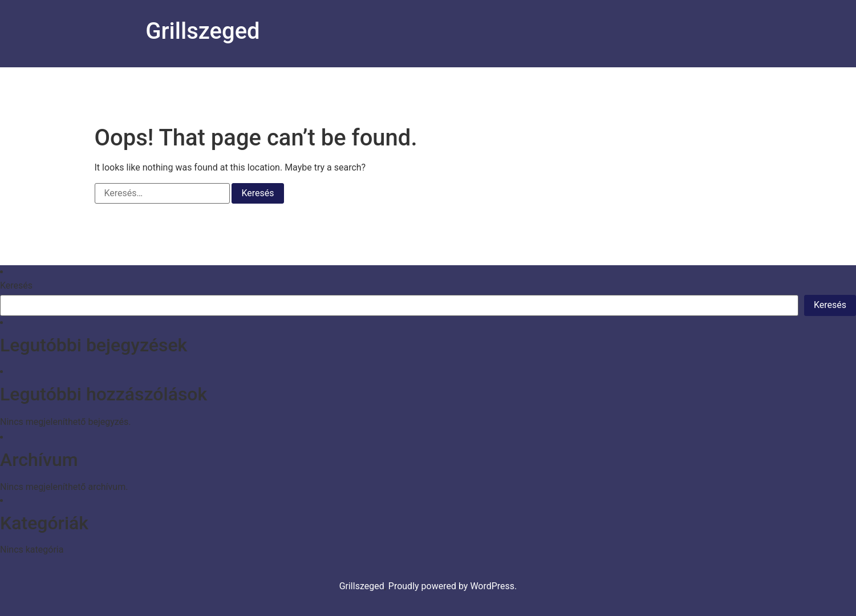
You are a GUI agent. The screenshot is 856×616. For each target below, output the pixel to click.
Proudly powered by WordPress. (453, 586)
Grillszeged (202, 31)
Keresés (16, 286)
